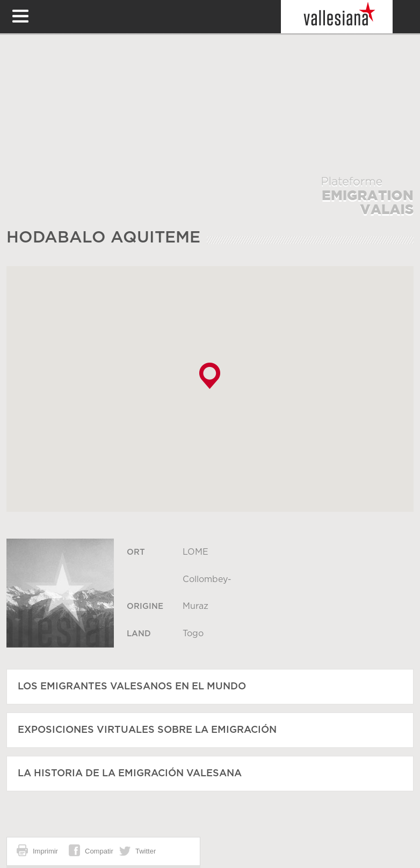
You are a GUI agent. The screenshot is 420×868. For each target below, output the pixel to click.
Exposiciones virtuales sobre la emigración (147, 730)
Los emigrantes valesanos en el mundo (132, 687)
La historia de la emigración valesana (130, 774)
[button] (210, 376)
